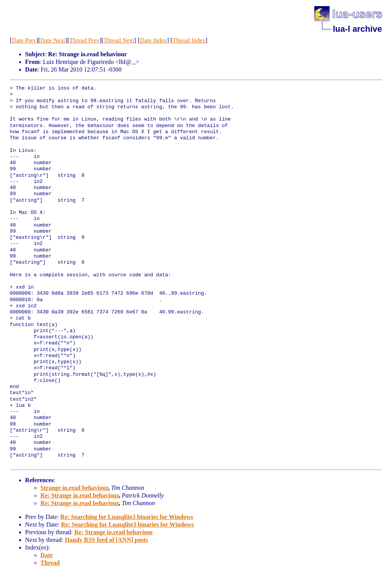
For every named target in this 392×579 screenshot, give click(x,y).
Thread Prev (84, 40)
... (134, 62)
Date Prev (24, 40)
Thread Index (189, 40)
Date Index (153, 40)
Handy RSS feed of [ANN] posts (106, 540)
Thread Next (119, 40)
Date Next (53, 40)
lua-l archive (357, 29)
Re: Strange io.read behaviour (80, 495)
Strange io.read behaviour (74, 488)
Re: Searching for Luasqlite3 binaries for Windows (127, 517)
